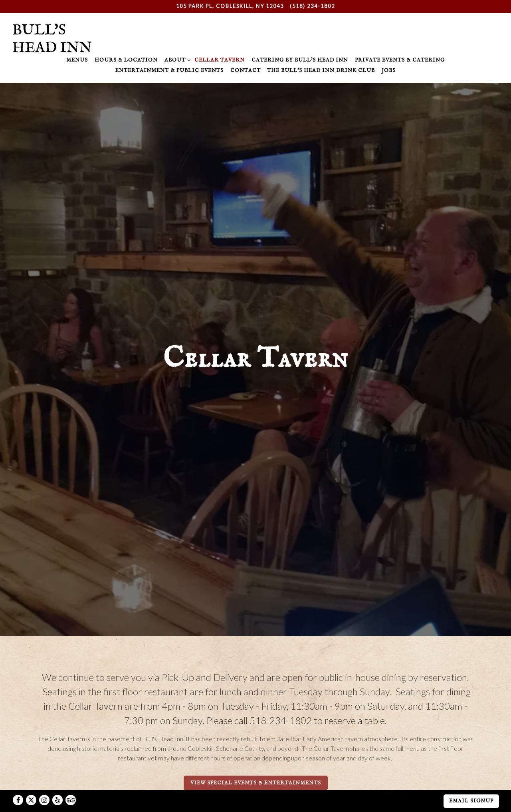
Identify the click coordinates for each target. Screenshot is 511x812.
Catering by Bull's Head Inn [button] (300, 60)
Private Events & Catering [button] (400, 60)
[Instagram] (44, 782)
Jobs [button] (389, 71)
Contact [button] (246, 71)
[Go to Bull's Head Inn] (230, 6)
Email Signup (471, 783)
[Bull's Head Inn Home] (52, 37)
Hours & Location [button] (126, 60)
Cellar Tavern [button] (220, 60)
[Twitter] (31, 782)
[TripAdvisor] (71, 782)
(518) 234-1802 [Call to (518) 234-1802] (312, 6)
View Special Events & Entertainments (256, 745)
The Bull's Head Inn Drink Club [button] (321, 71)
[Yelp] (57, 782)
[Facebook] (18, 782)
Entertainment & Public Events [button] (169, 71)
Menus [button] (77, 60)
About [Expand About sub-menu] (176, 60)
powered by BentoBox (256, 803)
